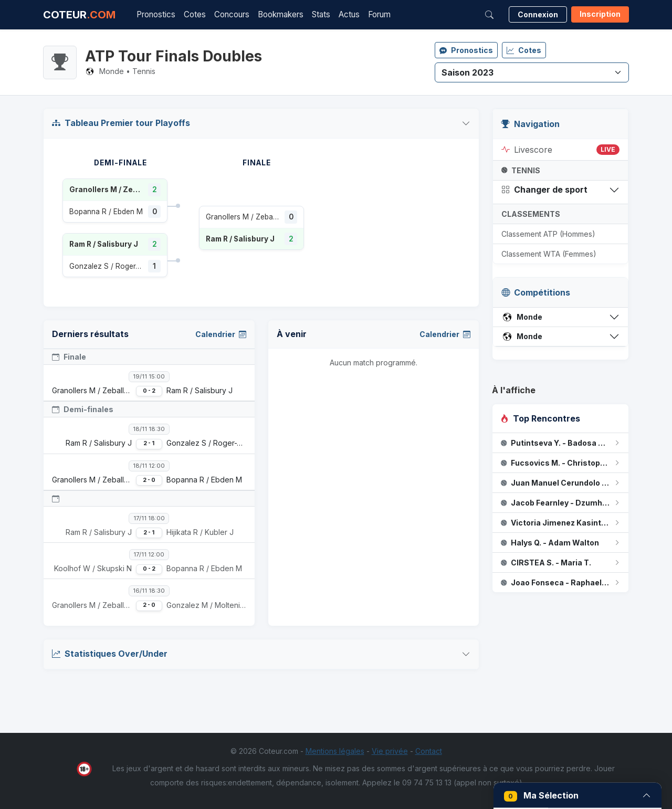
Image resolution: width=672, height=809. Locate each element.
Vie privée (390, 751)
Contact (429, 751)
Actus (349, 14)
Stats (321, 14)
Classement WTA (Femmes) (549, 254)
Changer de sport (544, 190)
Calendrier (221, 334)
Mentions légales (335, 751)
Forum (379, 14)
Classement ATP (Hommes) (548, 234)
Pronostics (156, 14)
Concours (232, 14)
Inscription (600, 14)
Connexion (538, 14)
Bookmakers (281, 14)
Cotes (195, 14)
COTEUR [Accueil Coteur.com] (79, 15)
